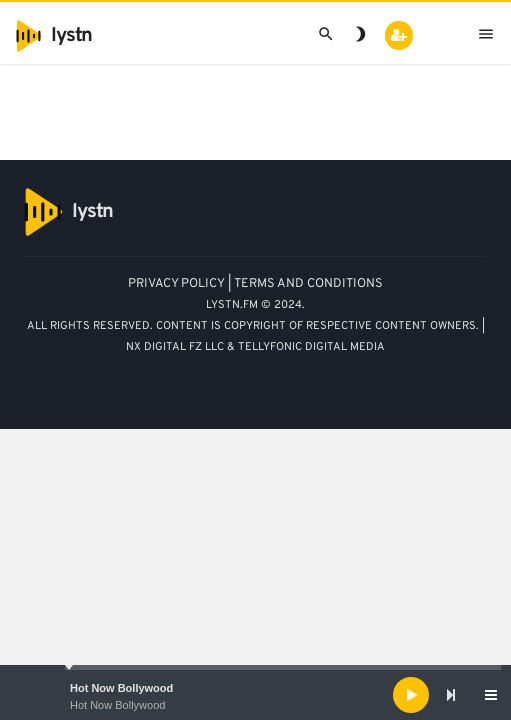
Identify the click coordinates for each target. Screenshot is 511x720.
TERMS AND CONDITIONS (308, 284)
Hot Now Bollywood (121, 688)
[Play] (411, 695)
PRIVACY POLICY (176, 284)
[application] (255, 695)
